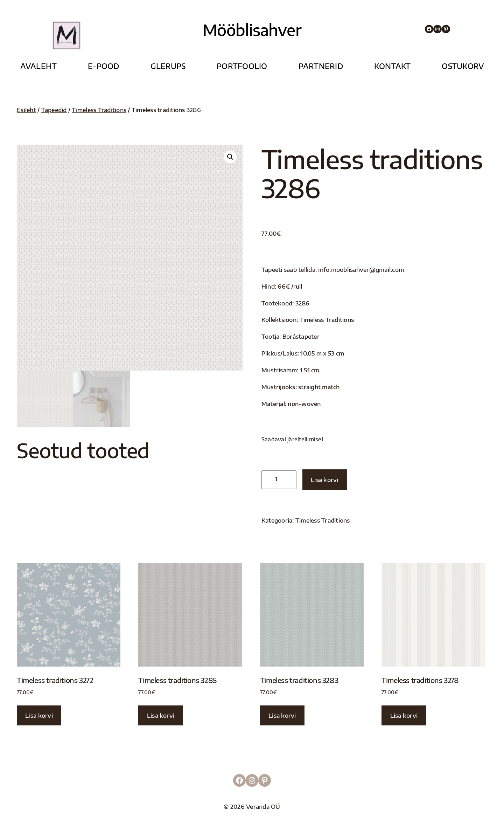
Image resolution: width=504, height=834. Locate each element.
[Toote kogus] (279, 480)
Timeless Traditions (99, 110)
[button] (230, 157)
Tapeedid (54, 110)
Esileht (26, 110)
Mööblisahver (252, 30)
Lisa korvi (325, 480)
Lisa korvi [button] (39, 715)
